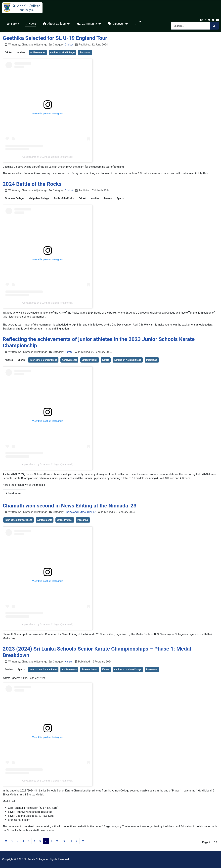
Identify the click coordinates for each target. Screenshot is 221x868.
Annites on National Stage (128, 360)
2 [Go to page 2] (18, 841)
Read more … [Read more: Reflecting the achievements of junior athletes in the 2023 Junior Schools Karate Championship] (14, 493)
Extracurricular (90, 360)
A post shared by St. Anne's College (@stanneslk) (48, 157)
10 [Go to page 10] (63, 841)
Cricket (69, 45)
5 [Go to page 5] (34, 841)
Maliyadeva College (39, 198)
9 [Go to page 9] (57, 841)
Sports (120, 198)
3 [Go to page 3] (23, 841)
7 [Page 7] (46, 841)
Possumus (85, 52)
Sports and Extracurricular (80, 512)
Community (86, 24)
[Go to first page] (6, 841)
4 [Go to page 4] (29, 841)
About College (54, 24)
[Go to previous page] (12, 841)
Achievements (38, 52)
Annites (21, 52)
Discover (115, 24)
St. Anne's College (14, 198)
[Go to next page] (77, 841)
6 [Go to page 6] (40, 841)
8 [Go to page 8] (51, 841)
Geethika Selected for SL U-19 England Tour (55, 38)
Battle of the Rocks (64, 198)
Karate (69, 352)
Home (12, 24)
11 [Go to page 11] (71, 841)
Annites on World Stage (62, 52)
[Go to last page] (83, 841)
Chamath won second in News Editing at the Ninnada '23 (70, 506)
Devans (108, 198)
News (30, 24)
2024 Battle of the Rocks (32, 184)
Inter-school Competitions (43, 360)
